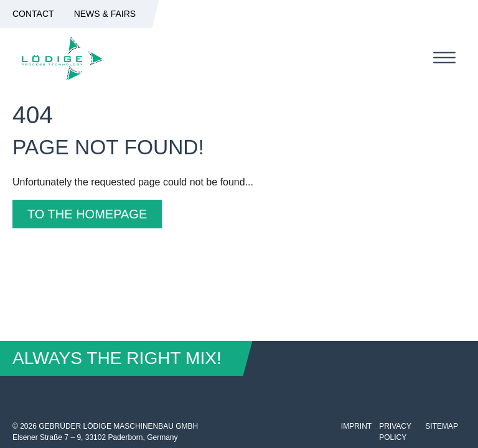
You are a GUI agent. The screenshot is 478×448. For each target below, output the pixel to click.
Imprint (356, 426)
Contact (33, 14)
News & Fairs (105, 14)
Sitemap (442, 426)
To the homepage (87, 214)
